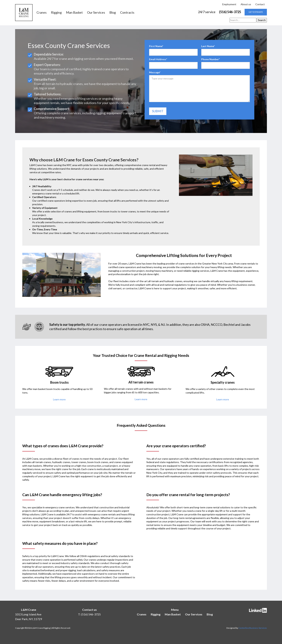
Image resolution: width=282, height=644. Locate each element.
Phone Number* (211, 59)
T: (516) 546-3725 (89, 614)
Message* (155, 72)
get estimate (256, 12)
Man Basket (74, 13)
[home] (24, 13)
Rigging (56, 13)
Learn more (59, 399)
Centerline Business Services (253, 628)
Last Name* (208, 46)
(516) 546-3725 (230, 12)
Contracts (127, 13)
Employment (229, 4)
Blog (113, 13)
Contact (260, 4)
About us (246, 4)
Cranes (42, 13)
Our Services (96, 13)
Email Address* (158, 59)
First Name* (156, 46)
